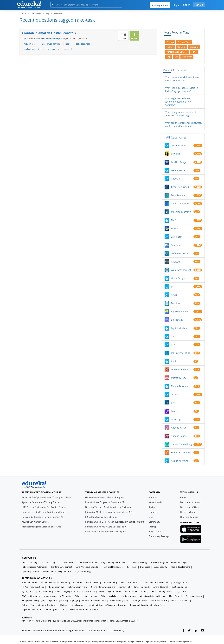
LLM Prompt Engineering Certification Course (44, 507)
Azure (174, 295)
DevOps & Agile (179, 162)
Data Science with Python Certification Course (44, 512)
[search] (53, 4)
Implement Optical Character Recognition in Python (41, 609)
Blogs (176, 5)
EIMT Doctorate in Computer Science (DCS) (106, 532)
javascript (194, 47)
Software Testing (180, 253)
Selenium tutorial (30, 583)
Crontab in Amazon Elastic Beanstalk (49, 33)
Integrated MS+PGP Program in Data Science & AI (109, 512)
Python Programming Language (64, 600)
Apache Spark (179, 436)
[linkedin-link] (196, 631)
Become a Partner (189, 512)
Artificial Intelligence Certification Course (41, 527)
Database (176, 303)
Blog (151, 517)
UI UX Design (178, 278)
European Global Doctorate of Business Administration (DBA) (115, 522)
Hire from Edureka (189, 517)
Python (175, 228)
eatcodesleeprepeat (53, 38)
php (169, 57)
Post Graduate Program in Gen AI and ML (105, 502)
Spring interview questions (103, 587)
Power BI (176, 154)
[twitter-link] (189, 631)
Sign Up (199, 5)
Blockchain (177, 320)
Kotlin (174, 361)
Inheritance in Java (56, 587)
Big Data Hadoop (180, 311)
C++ (173, 345)
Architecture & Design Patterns (57, 571)
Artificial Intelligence (113, 567)
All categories (176, 137)
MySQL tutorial (71, 592)
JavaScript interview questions (156, 583)
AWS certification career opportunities (39, 596)
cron (67, 44)
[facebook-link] (183, 631)
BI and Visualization (89, 563)
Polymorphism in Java (78, 587)
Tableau (175, 262)
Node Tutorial (175, 596)
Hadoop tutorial (129, 596)
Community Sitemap (159, 536)
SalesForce (177, 237)
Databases (145, 567)
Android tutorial (161, 587)
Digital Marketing (180, 328)
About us (153, 497)
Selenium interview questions (54, 583)
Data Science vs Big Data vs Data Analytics (170, 600)
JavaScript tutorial (179, 587)
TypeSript (176, 419)
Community (154, 522)
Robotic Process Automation (35, 567)
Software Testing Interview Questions (39, 605)
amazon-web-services (50, 44)
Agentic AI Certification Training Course (41, 502)
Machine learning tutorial (93, 592)
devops (170, 42)
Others (175, 394)
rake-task (68, 49)
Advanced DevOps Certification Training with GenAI (47, 497)
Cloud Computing (181, 204)
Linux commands (142, 587)
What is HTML (93, 583)
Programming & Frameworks (114, 563)
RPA (173, 403)
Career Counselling (181, 444)
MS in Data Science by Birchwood (101, 517)
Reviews (153, 507)
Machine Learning (181, 212)
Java (173, 287)
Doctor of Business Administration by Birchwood (109, 507)
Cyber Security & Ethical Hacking (182, 187)
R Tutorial (64, 605)
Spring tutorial (180, 583)
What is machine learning (137, 592)
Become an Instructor (191, 502)
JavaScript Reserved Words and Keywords (108, 605)
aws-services (53, 49)
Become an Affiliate (190, 507)
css (176, 57)
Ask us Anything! (180, 461)
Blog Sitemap (155, 532)
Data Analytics (179, 195)
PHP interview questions (33, 587)
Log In (187, 5)
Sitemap (153, 527)
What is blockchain (110, 596)
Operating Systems (31, 571)
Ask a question (160, 5)
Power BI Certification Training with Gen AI (42, 517)
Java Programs (79, 605)
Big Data (56, 563)
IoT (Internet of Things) (182, 353)
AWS (38, 38)
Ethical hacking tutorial (162, 592)
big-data (181, 47)
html (194, 52)
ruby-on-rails (30, 44)
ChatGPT (176, 179)
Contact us (154, 512)
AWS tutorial (66, 596)
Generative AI (178, 145)
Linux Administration (182, 370)
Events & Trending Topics (182, 453)
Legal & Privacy (117, 630)
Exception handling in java (34, 600)
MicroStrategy (179, 378)
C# (173, 336)
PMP (173, 220)
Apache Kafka (178, 428)
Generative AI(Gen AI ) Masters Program (104, 497)
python (170, 47)
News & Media (156, 502)
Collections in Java (194, 596)
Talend (175, 411)
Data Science (178, 170)
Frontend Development (62, 567)
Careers (184, 497)
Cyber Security (160, 567)
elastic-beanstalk (82, 44)
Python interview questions (94, 600)
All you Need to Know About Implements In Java (82, 609)
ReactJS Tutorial (140, 600)
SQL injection (182, 592)
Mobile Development (182, 386)
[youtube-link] (202, 631)
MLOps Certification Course (35, 522)
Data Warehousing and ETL (88, 567)
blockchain (187, 57)
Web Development (181, 270)
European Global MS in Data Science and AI (106, 527)
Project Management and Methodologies (169, 563)
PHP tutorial (134, 583)
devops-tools (184, 42)
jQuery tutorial (28, 592)
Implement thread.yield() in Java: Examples (149, 605)
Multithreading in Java (120, 600)
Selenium (176, 245)
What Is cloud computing (86, 596)
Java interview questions (114, 583)
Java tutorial (77, 583)
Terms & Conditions (97, 630)
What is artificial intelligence (153, 596)
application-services (33, 49)
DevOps (45, 563)
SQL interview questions (50, 592)
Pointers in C (125, 587)
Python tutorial (115, 592)
